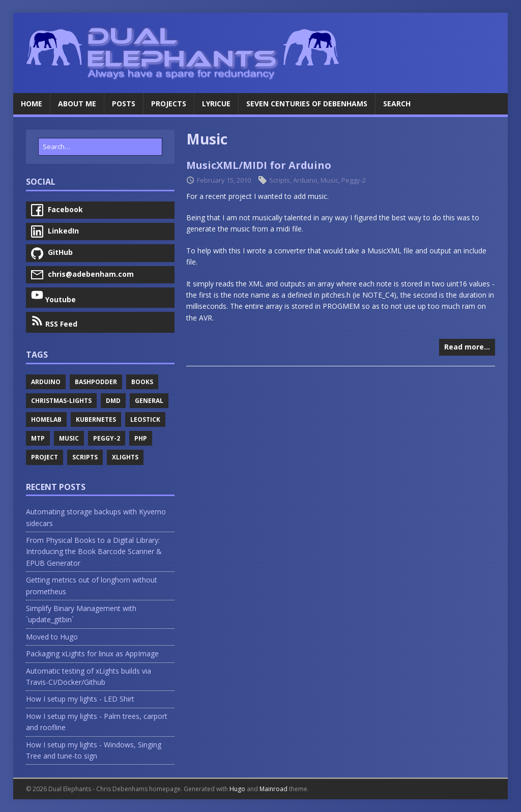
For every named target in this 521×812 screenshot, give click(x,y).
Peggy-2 (354, 180)
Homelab (46, 419)
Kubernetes (96, 419)
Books (142, 382)
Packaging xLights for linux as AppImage (92, 654)
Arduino (305, 180)
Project (45, 457)
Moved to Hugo (52, 637)
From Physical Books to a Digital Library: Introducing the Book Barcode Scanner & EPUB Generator (94, 552)
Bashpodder (96, 382)
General (149, 401)
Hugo (237, 789)
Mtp (38, 438)
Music (329, 180)
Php (141, 438)
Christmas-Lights (61, 401)
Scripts (280, 180)
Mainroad (273, 789)
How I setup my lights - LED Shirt (80, 699)
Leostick (145, 419)
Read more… (467, 347)
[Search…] (100, 147)
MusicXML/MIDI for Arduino (259, 165)
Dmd (113, 401)
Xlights (125, 457)
